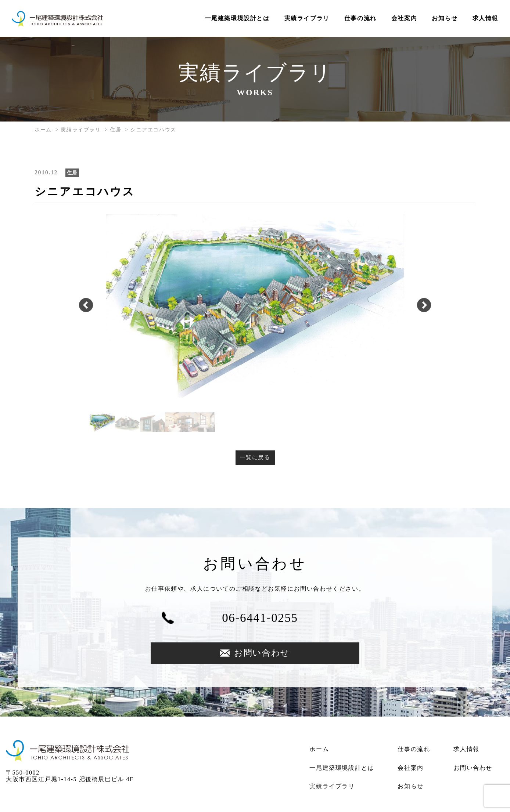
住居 (116, 130)
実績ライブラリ (307, 18)
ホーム (43, 130)
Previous (82, 306)
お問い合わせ (333, 619)
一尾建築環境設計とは (237, 18)
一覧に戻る (255, 458)
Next (428, 306)
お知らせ (445, 18)
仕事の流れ (360, 18)
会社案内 (404, 18)
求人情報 (485, 18)
